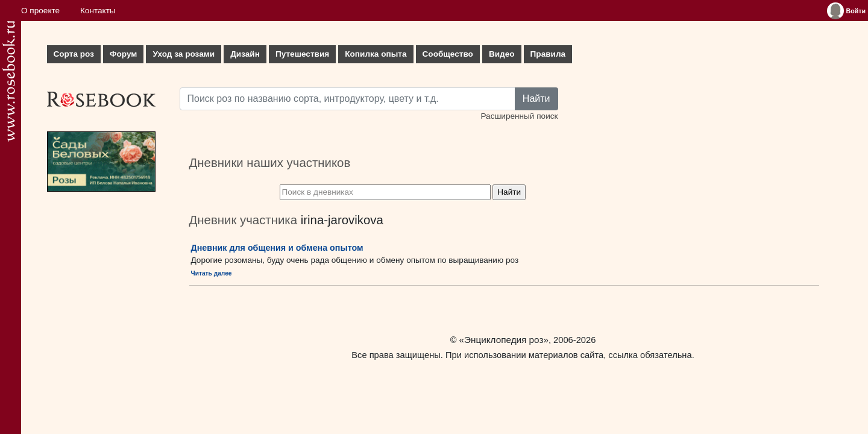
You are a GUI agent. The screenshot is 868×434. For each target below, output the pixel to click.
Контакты (98, 11)
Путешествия (302, 54)
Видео (502, 54)
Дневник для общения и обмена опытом (277, 248)
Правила (548, 54)
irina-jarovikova (342, 220)
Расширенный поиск (519, 116)
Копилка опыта (376, 54)
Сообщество (448, 54)
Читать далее (212, 273)
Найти (536, 99)
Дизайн (245, 54)
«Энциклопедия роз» (504, 340)
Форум (123, 54)
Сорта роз (74, 54)
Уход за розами (184, 54)
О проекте (40, 11)
